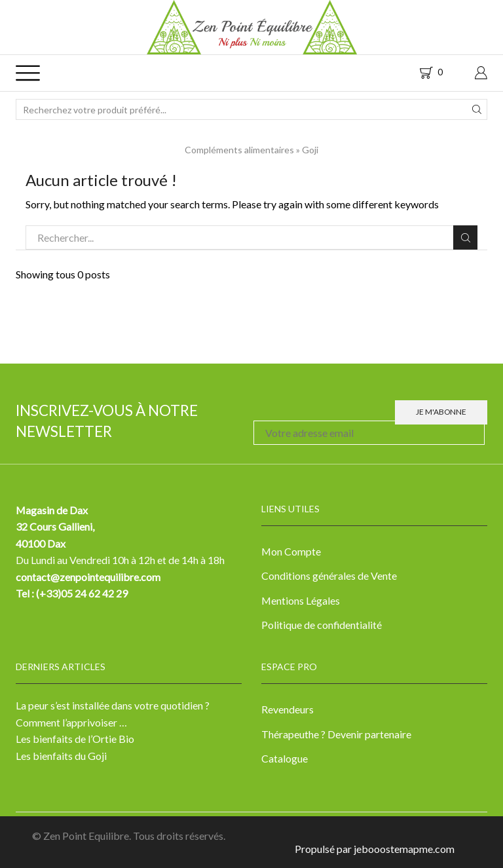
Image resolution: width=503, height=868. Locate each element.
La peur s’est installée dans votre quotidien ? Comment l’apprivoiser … (113, 714)
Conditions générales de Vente (329, 576)
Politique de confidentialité (322, 625)
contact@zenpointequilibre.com (88, 577)
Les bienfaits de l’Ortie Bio (75, 739)
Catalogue (285, 758)
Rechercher (465, 238)
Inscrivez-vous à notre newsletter (107, 421)
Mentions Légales (301, 600)
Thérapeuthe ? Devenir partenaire (336, 734)
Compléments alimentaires (239, 150)
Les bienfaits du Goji (61, 756)
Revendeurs (288, 709)
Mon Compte (291, 551)
